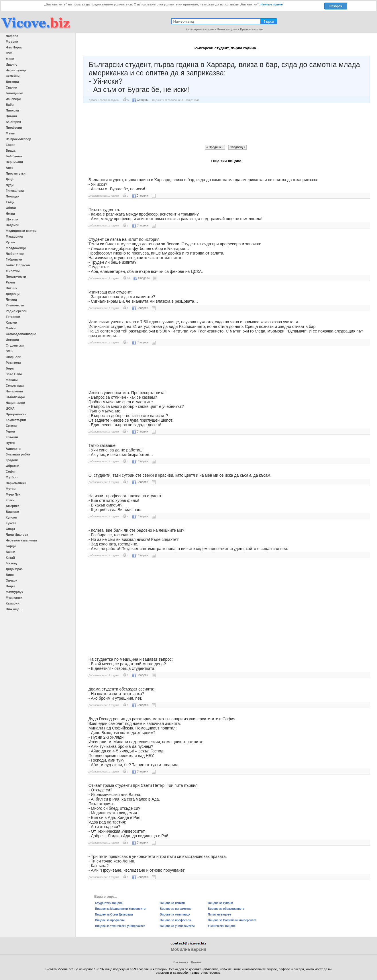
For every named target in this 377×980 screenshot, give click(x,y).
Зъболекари (15, 397)
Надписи (12, 225)
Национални (15, 403)
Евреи (11, 145)
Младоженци (16, 248)
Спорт (10, 529)
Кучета (11, 523)
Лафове (12, 36)
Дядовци (13, 294)
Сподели (140, 100)
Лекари (11, 300)
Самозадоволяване (21, 334)
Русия (10, 242)
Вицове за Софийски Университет (232, 920)
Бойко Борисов (18, 265)
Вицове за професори (175, 920)
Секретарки (15, 386)
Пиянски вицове (219, 915)
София (11, 472)
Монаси (12, 380)
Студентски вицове (109, 903)
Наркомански (16, 483)
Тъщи (10, 202)
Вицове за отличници (175, 915)
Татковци (13, 317)
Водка (10, 586)
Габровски (14, 259)
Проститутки (16, 173)
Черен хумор (16, 70)
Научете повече (272, 4)
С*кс (9, 53)
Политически (16, 277)
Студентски (15, 345)
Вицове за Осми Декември (114, 915)
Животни (13, 271)
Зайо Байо (14, 374)
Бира (10, 368)
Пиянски (12, 110)
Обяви (11, 208)
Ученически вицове (222, 926)
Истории (12, 340)
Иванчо (11, 64)
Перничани (14, 162)
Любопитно (15, 254)
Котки (10, 500)
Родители (13, 363)
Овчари (12, 580)
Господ (11, 563)
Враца (11, 150)
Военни (12, 288)
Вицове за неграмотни (176, 909)
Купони (11, 517)
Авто (10, 168)
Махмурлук (14, 592)
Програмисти (16, 414)
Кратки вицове (252, 29)
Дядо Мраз (14, 569)
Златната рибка (18, 454)
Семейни (13, 76)
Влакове (12, 512)
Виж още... (14, 609)
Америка (12, 506)
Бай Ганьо (14, 156)
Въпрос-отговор (18, 139)
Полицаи (13, 196)
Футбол (12, 477)
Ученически (15, 305)
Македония (14, 236)
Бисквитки (181, 962)
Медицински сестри (21, 231)
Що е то (12, 219)
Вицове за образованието (226, 909)
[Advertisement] (226, 124)
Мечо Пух (13, 494)
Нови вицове (227, 29)
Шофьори (13, 357)
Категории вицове (200, 29)
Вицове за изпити (172, 903)
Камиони (13, 603)
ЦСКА (10, 408)
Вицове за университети (177, 926)
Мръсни (12, 42)
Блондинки (14, 93)
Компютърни (16, 420)
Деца (10, 179)
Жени (10, 59)
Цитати (196, 962)
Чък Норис (14, 47)
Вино (10, 575)
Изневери (13, 99)
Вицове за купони (220, 903)
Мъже (10, 133)
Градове (12, 460)
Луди (10, 185)
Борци (11, 546)
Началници (14, 391)
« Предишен (215, 147)
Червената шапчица (21, 540)
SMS (9, 351)
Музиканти (14, 598)
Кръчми (12, 437)
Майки (11, 328)
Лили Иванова (17, 535)
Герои (10, 431)
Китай (10, 558)
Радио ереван (16, 311)
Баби (10, 105)
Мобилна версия (188, 949)
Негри (10, 214)
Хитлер (11, 322)
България (13, 122)
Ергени (11, 426)
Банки (10, 552)
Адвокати (13, 449)
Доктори (12, 82)
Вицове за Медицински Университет (121, 909)
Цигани (11, 116)
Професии (14, 128)
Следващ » (237, 147)
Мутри (11, 489)
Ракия (10, 282)
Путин (10, 443)
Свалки (11, 87)
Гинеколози (15, 191)
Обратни (12, 466)
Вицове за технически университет (120, 926)
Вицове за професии (110, 920)
